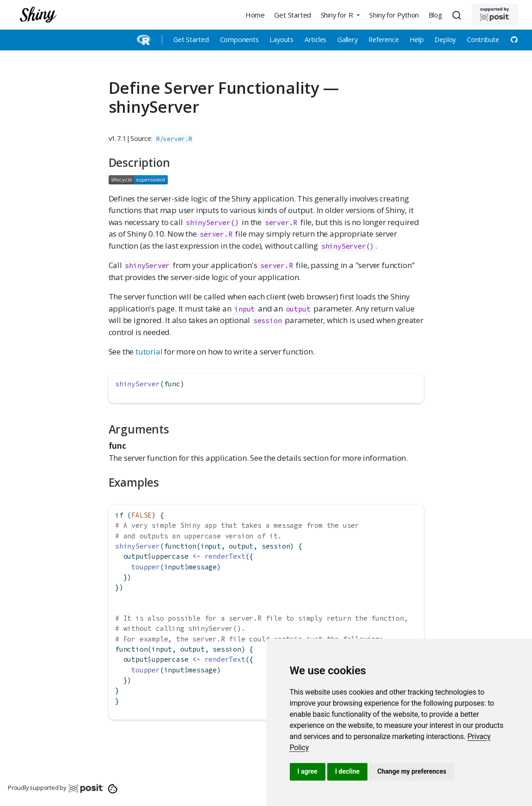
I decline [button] (347, 771)
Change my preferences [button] (412, 771)
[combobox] (458, 15)
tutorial (149, 351)
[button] (340, 15)
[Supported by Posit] (495, 15)
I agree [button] (308, 771)
